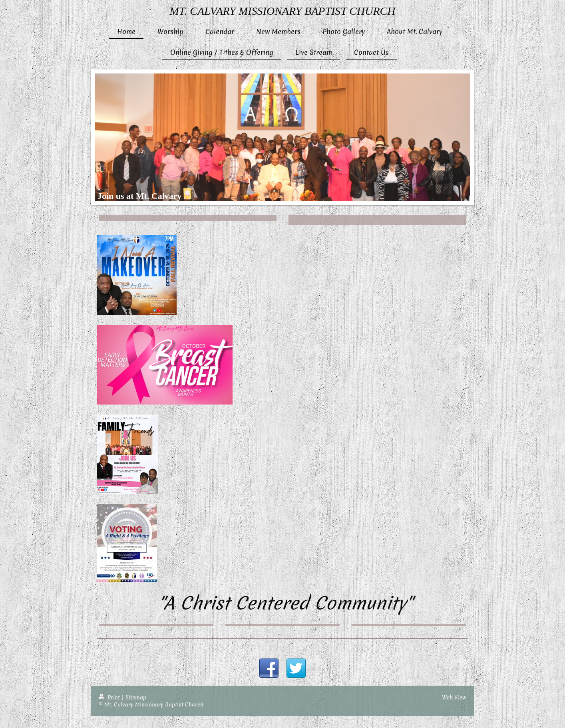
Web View (454, 697)
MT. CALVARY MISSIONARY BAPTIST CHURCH (283, 11)
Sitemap (136, 697)
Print (110, 697)
